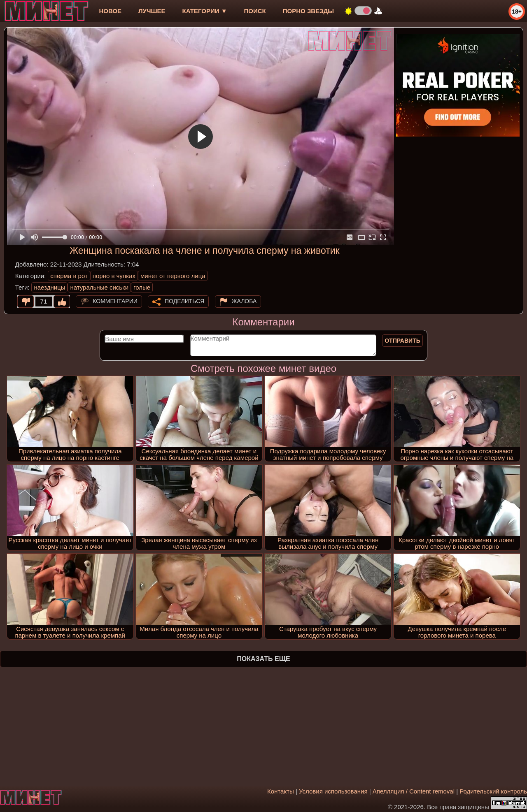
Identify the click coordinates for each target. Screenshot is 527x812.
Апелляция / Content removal (414, 791)
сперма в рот (69, 276)
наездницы (49, 287)
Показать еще (263, 659)
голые (142, 287)
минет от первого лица (173, 276)
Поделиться (184, 301)
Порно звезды (308, 11)
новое (110, 11)
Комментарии (115, 301)
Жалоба (244, 301)
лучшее (152, 11)
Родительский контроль (493, 791)
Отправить (402, 341)
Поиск (255, 11)
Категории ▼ (205, 11)
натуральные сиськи (99, 287)
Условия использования (333, 791)
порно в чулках (114, 276)
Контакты (281, 791)
